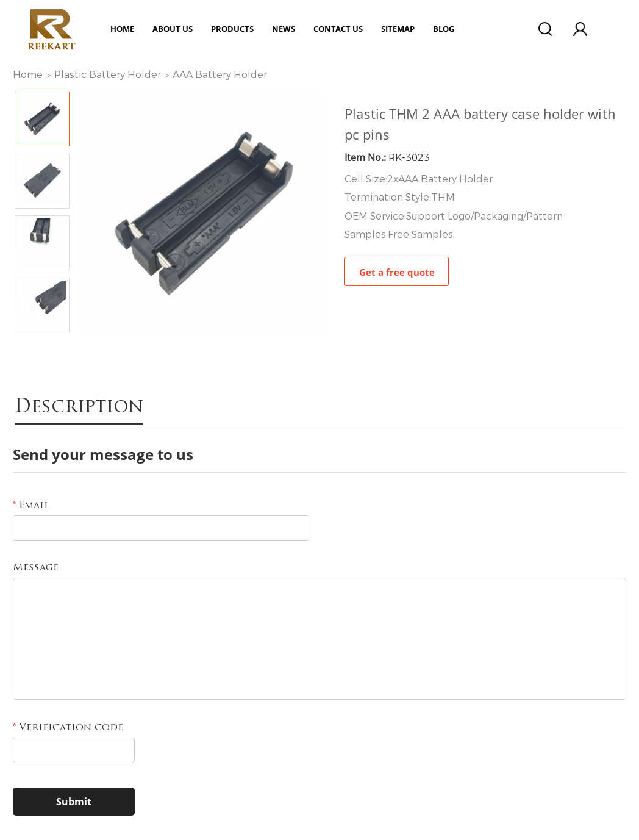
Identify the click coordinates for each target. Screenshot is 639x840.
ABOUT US (173, 29)
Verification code (68, 728)
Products (232, 29)
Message (36, 568)
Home (122, 29)
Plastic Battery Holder (108, 75)
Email (31, 506)
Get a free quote (397, 272)
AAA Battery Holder (220, 75)
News (284, 29)
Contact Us (338, 29)
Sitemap (398, 29)
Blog (444, 29)
